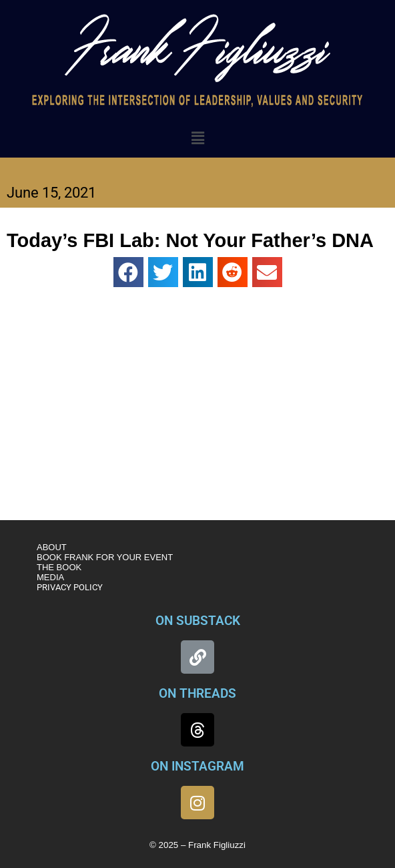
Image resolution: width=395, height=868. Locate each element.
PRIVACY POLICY (70, 587)
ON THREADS (197, 693)
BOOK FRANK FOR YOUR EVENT (105, 557)
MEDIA (50, 577)
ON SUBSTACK (198, 621)
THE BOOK (59, 567)
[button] (197, 138)
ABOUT (52, 547)
